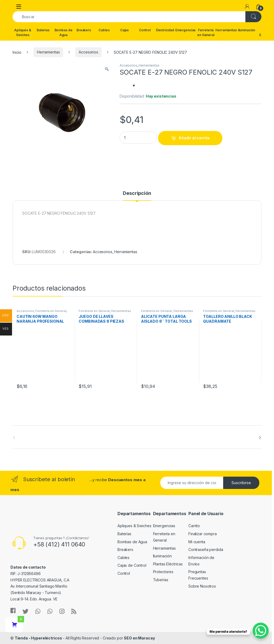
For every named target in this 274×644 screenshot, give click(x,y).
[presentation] (260, 438)
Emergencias (185, 30)
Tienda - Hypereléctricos (38, 638)
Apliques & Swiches (23, 32)
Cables (104, 30)
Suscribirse (241, 483)
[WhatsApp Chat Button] (261, 631)
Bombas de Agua (64, 32)
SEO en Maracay (139, 638)
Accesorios (88, 52)
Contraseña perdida (206, 549)
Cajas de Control (132, 565)
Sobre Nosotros (202, 586)
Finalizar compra (203, 534)
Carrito (194, 526)
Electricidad (165, 30)
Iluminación (246, 30)
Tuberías (161, 580)
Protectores (163, 572)
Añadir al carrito (194, 138)
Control (145, 30)
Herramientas (226, 30)
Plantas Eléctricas (168, 564)
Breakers (84, 30)
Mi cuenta (197, 542)
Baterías (43, 30)
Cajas (124, 30)
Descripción (137, 193)
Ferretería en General (206, 32)
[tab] (137, 196)
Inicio (17, 52)
